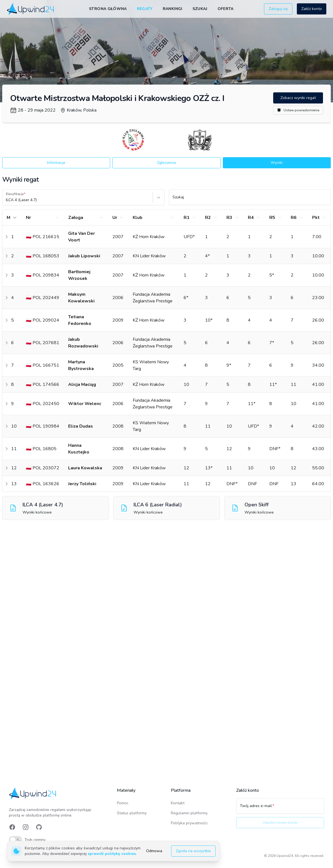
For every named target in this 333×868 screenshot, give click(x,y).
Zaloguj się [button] (278, 9)
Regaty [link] (145, 9)
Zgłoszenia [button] (166, 163)
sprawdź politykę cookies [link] (112, 854)
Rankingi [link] (173, 9)
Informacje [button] (56, 163)
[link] (31, 9)
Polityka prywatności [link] (189, 823)
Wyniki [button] (277, 163)
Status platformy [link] (132, 813)
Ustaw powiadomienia (298, 110)
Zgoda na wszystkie (193, 851)
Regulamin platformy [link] (189, 813)
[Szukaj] (250, 200)
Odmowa (154, 851)
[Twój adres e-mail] (280, 808)
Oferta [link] (226, 9)
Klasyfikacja (15, 194)
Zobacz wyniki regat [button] (298, 98)
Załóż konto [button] (312, 9)
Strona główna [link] (108, 9)
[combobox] (6, 200)
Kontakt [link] (178, 803)
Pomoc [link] (123, 803)
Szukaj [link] (200, 9)
